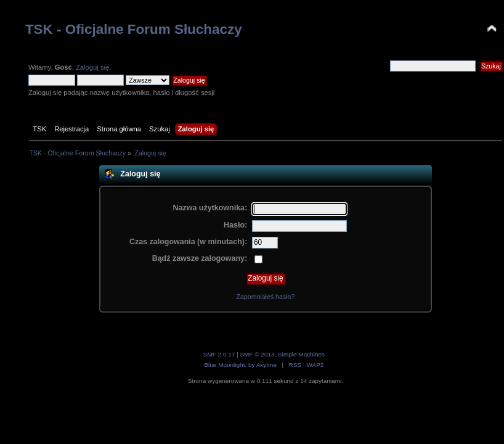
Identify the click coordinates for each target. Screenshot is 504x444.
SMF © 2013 (257, 354)
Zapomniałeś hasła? (265, 297)
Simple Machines (301, 354)
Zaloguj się (92, 67)
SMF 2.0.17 (219, 354)
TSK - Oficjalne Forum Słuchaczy (134, 29)
